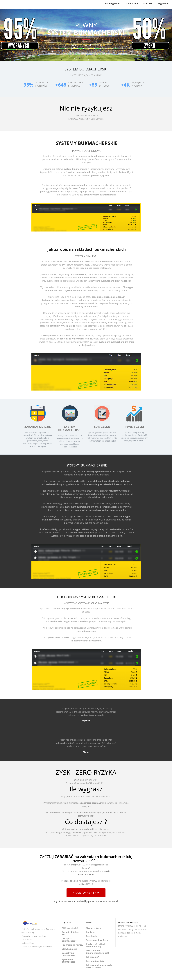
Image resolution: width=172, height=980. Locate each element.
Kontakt (148, 3)
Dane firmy (132, 3)
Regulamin (163, 3)
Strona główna (112, 3)
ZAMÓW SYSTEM (86, 893)
